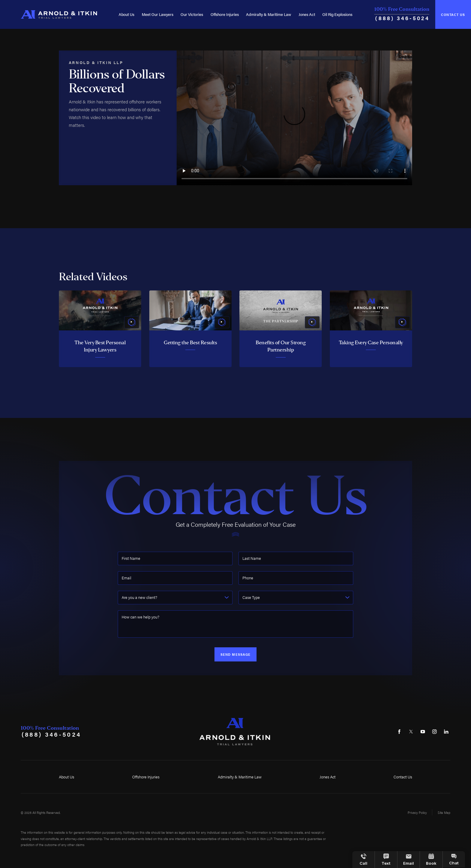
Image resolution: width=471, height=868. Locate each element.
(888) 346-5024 (402, 18)
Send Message (236, 654)
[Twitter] (411, 732)
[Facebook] (399, 732)
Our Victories (192, 14)
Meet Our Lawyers (158, 14)
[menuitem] (126, 14)
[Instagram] (434, 732)
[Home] (59, 15)
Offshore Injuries (225, 14)
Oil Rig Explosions (337, 14)
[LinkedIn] (446, 732)
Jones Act (307, 14)
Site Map (444, 812)
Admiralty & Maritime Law (269, 14)
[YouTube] (423, 732)
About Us (126, 14)
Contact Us (453, 14)
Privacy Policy (417, 812)
